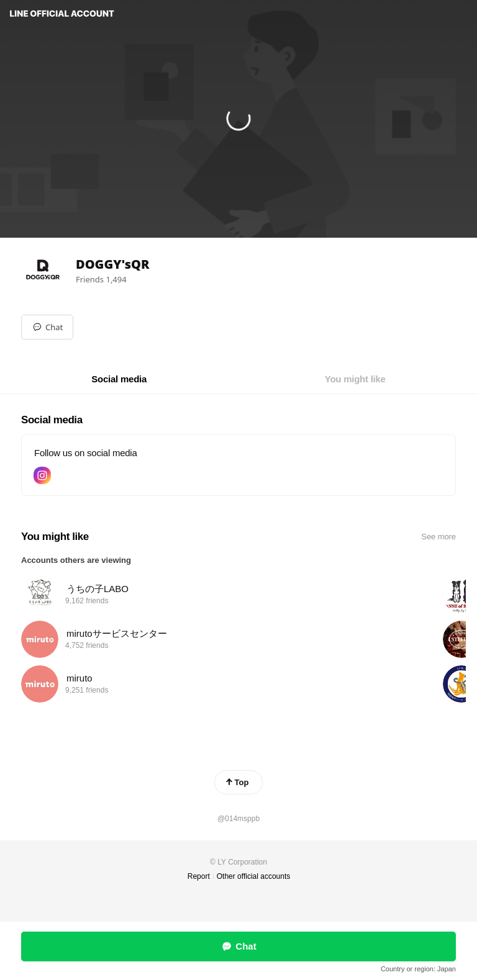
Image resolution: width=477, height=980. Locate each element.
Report (199, 876)
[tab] (119, 379)
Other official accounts (254, 876)
